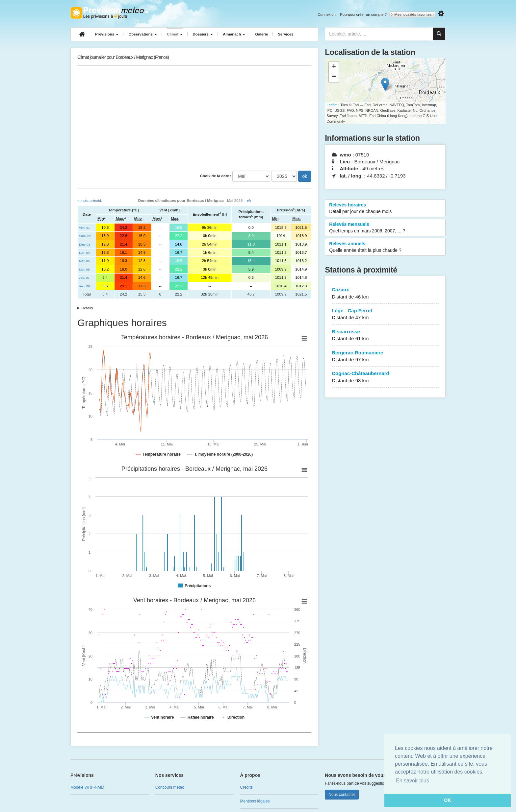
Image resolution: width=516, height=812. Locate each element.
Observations (143, 34)
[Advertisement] (194, 118)
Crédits (246, 787)
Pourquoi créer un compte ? (363, 14)
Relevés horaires (385, 208)
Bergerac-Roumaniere (385, 357)
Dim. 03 (85, 244)
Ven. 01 (84, 228)
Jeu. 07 (84, 278)
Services (285, 34)
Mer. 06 (84, 269)
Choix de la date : (216, 176)
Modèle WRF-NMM (87, 787)
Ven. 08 (84, 286)
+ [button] (334, 67)
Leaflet (332, 105)
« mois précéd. (90, 201)
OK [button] (448, 800)
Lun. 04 (84, 253)
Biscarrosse (385, 335)
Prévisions (107, 34)
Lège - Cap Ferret (385, 314)
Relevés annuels (385, 247)
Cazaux (385, 293)
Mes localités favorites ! (413, 14)
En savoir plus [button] (413, 781)
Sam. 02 (85, 236)
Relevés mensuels (385, 228)
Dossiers (203, 34)
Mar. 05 (84, 261)
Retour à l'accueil (109, 13)
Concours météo (170, 787)
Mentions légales (255, 801)
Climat (175, 34)
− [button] (334, 77)
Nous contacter (342, 795)
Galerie (261, 34)
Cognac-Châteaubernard (385, 377)
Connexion (327, 14)
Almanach (234, 34)
